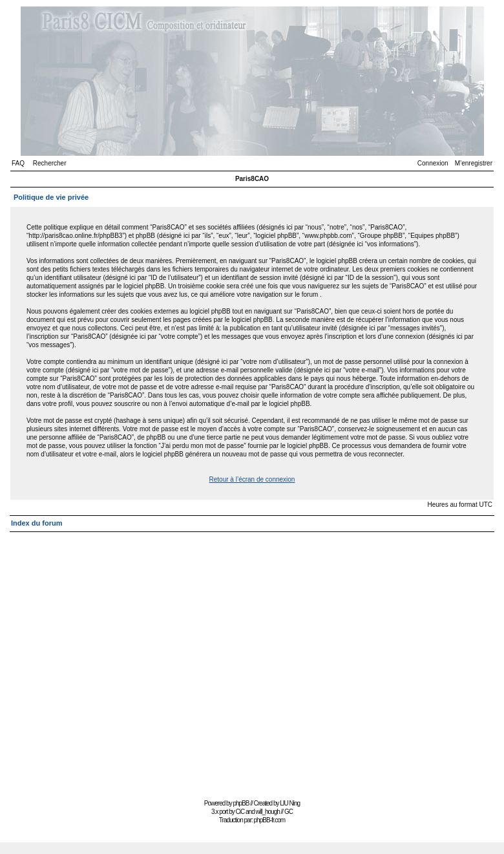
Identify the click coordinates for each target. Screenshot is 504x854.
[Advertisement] (121, 660)
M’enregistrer (474, 163)
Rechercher (50, 163)
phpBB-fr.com (270, 820)
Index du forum (37, 523)
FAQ (18, 163)
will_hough (268, 812)
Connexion (433, 163)
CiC (240, 812)
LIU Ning (290, 803)
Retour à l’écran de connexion (252, 479)
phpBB (241, 803)
